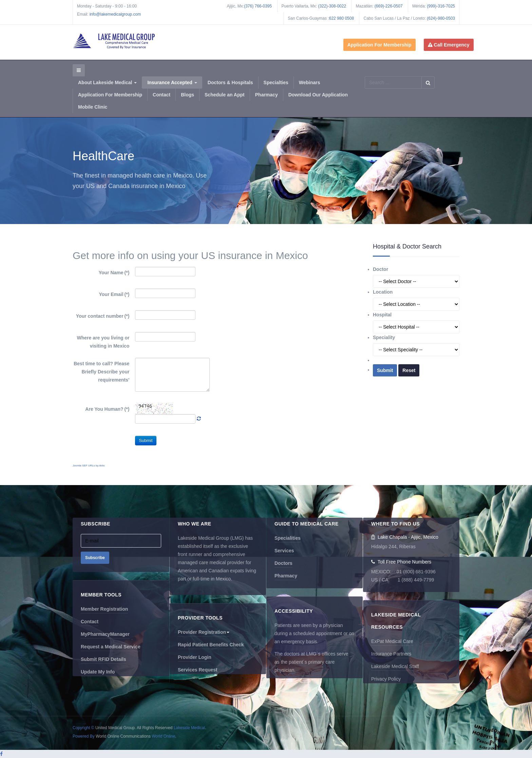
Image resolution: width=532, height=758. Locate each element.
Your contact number (103, 316)
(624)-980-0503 (441, 18)
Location (383, 292)
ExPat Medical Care (392, 641)
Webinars (310, 82)
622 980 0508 (341, 18)
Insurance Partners (391, 654)
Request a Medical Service (111, 647)
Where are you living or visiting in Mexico (103, 342)
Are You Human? (107, 409)
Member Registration (104, 609)
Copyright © (83, 728)
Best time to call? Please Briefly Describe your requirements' (101, 372)
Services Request (198, 670)
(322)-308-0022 (332, 6)
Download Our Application (318, 95)
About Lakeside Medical (107, 82)
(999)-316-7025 (441, 6)
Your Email (114, 294)
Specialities (288, 538)
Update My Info (98, 672)
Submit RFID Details (103, 659)
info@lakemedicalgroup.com (115, 14)
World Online (163, 736)
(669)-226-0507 (389, 6)
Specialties (276, 82)
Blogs (187, 95)
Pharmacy (267, 95)
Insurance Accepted (172, 82)
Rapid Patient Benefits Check (211, 645)
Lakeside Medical (189, 728)
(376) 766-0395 (258, 6)
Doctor (381, 269)
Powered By (84, 736)
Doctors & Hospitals (230, 82)
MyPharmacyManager (105, 634)
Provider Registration (204, 632)
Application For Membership (379, 45)
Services (284, 551)
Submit (146, 440)
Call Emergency (449, 45)
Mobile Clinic (93, 107)
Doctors (283, 563)
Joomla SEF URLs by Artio (89, 466)
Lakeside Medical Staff (395, 666)
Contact (161, 95)
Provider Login (195, 657)
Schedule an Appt (225, 95)
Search (428, 82)
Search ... (365, 77)
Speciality (384, 337)
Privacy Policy (386, 679)
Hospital (382, 315)
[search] (393, 82)
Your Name (114, 273)
